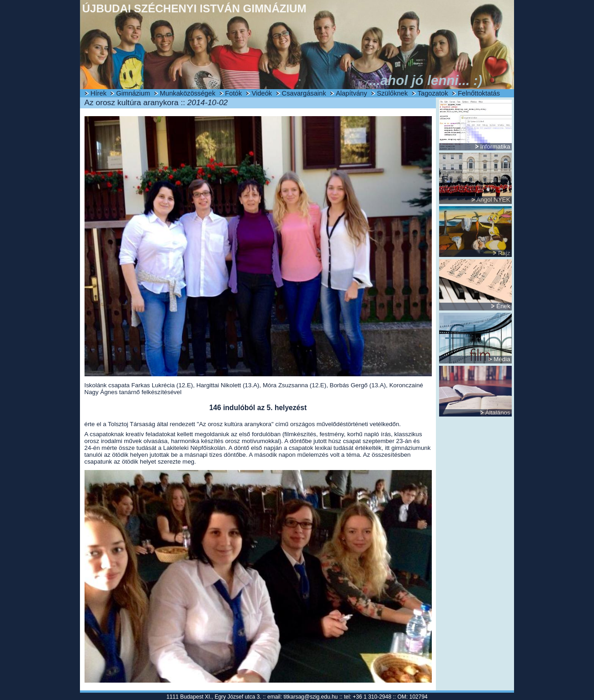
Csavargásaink (304, 93)
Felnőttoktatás (479, 93)
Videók (262, 93)
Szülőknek (392, 93)
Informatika (495, 147)
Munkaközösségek (188, 93)
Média (502, 359)
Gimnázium (133, 93)
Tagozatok (433, 93)
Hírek (98, 93)
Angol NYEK (493, 200)
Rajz (504, 253)
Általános (498, 413)
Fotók (234, 93)
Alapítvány (351, 93)
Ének (503, 306)
